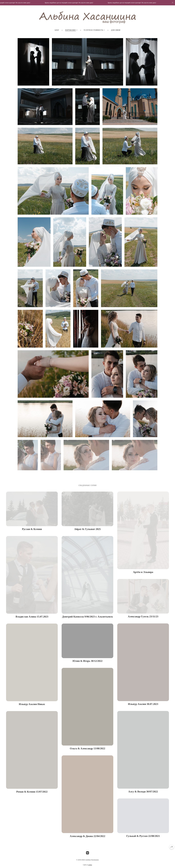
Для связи (116, 30)
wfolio (90, 866)
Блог (57, 30)
